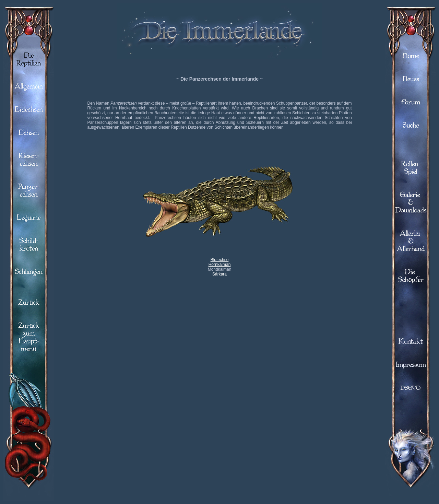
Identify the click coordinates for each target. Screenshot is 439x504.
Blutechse (220, 260)
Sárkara (219, 274)
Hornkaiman (220, 265)
